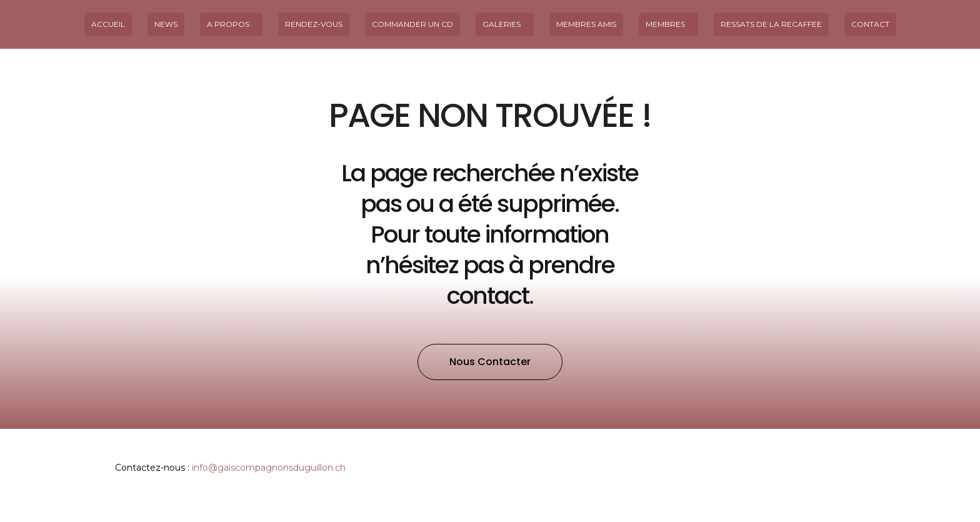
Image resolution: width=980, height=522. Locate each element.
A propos (231, 24)
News (166, 24)
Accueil (108, 24)
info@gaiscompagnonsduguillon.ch (269, 468)
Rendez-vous (314, 24)
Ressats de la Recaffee (771, 24)
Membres (668, 24)
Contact (870, 24)
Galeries (505, 24)
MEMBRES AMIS (586, 24)
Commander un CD (412, 24)
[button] (490, 362)
